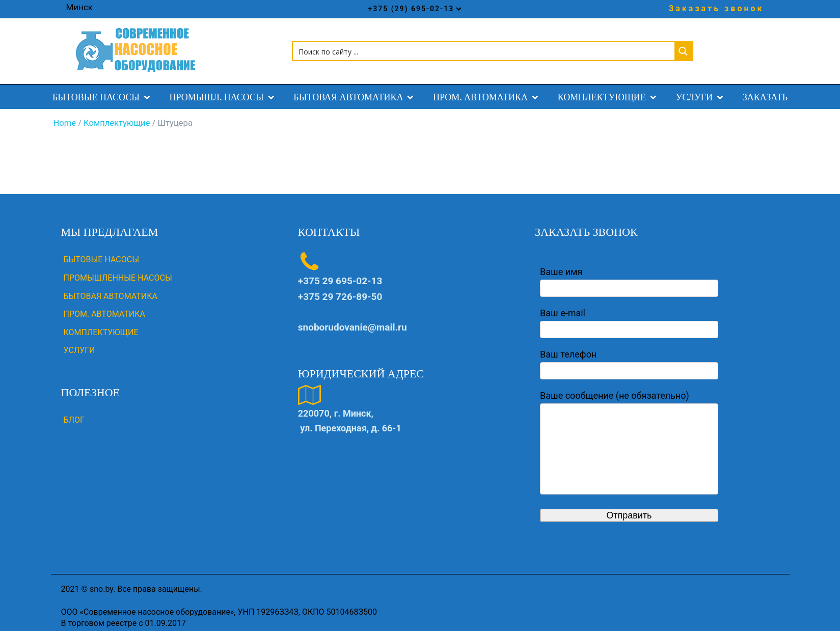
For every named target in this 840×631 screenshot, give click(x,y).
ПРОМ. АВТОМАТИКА (488, 89)
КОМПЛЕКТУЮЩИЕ (609, 89)
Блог (74, 413)
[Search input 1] (484, 48)
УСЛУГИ (701, 89)
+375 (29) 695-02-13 (415, 9)
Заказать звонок (716, 8)
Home (65, 116)
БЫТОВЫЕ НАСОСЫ (103, 89)
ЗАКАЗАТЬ (765, 89)
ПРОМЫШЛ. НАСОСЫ (224, 89)
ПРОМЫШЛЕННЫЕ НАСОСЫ (118, 270)
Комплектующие (117, 116)
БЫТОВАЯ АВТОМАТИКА (356, 89)
